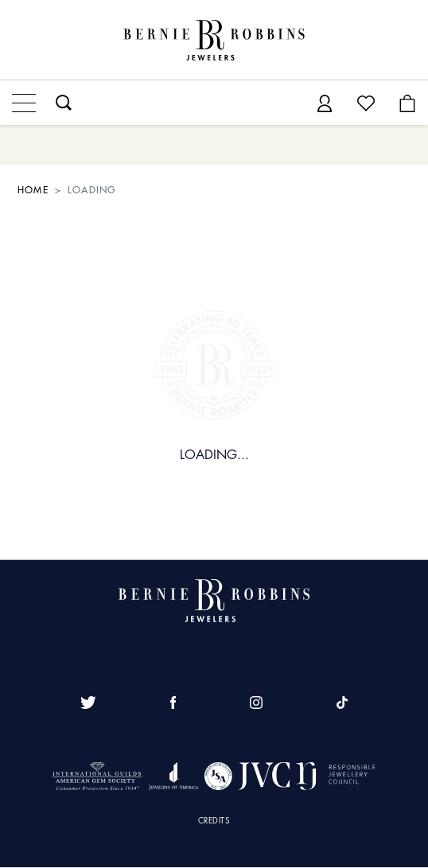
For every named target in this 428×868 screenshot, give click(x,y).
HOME (33, 190)
